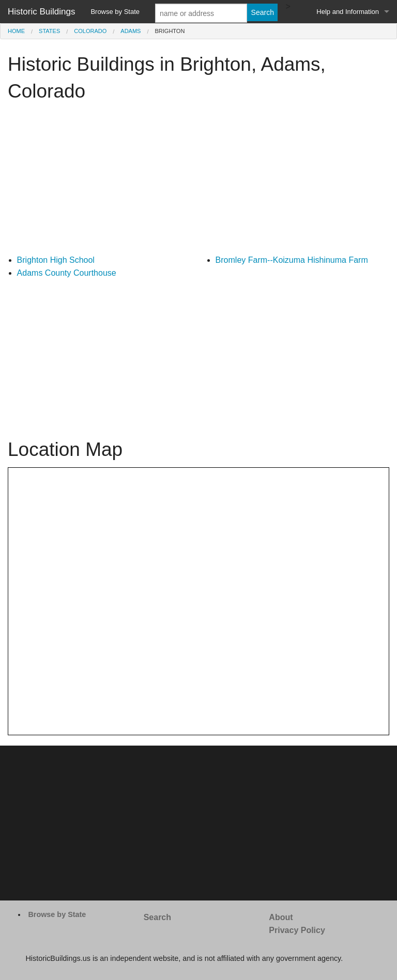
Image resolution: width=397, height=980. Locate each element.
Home (16, 31)
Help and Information (348, 12)
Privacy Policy (297, 930)
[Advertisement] (198, 181)
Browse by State (115, 12)
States (49, 31)
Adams (131, 31)
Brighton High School (56, 260)
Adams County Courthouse (67, 273)
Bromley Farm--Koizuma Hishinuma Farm (292, 260)
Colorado (90, 31)
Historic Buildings (41, 12)
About (281, 917)
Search (157, 917)
